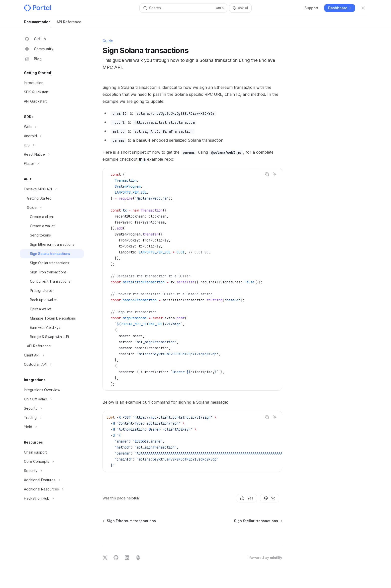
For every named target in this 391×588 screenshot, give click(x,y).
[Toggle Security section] (52, 408)
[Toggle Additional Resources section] (52, 489)
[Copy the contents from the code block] (267, 174)
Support (311, 8)
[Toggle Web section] (52, 127)
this (142, 159)
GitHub (35, 39)
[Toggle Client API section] (52, 355)
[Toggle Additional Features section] (52, 480)
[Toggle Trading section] (52, 418)
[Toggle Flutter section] (52, 164)
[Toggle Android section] (52, 136)
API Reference (69, 24)
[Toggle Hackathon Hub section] (52, 498)
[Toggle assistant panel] (240, 8)
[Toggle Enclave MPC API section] (52, 189)
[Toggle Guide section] (52, 208)
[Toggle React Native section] (52, 154)
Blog (33, 59)
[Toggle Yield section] (52, 427)
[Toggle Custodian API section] (52, 364)
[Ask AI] (275, 174)
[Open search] (183, 8)
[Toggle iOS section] (52, 145)
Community (39, 49)
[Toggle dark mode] (363, 8)
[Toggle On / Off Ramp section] (52, 399)
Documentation (37, 24)
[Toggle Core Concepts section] (52, 462)
